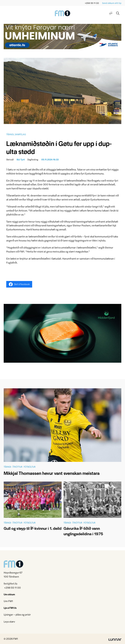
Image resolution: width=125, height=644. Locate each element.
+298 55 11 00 (92, 3)
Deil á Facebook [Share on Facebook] (19, 284)
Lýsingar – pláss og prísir (17, 614)
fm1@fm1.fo (10, 584)
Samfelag (20, 134)
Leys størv (9, 621)
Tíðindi (10, 134)
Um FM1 (8, 601)
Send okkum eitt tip (112, 3)
